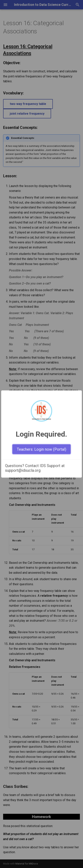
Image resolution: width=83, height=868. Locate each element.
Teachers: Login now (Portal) (41, 449)
